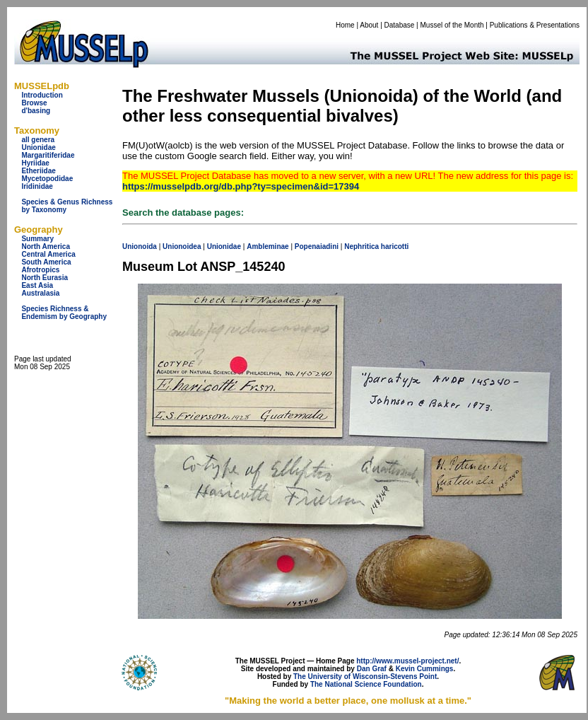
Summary (37, 239)
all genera (38, 140)
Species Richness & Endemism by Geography (64, 313)
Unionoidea (182, 246)
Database (400, 25)
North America (46, 246)
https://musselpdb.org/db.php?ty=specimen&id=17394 (241, 186)
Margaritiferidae (48, 155)
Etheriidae (38, 171)
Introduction (42, 95)
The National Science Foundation (366, 684)
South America (46, 262)
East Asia (37, 285)
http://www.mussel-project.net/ (407, 661)
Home (345, 25)
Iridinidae (37, 186)
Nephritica (361, 246)
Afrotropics (40, 270)
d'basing (36, 111)
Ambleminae (267, 246)
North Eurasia (45, 278)
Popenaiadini (317, 246)
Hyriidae (35, 163)
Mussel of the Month (452, 25)
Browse (34, 103)
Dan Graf (372, 669)
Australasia (40, 293)
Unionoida (140, 246)
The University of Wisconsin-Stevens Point (365, 677)
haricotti (395, 246)
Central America (48, 254)
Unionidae (38, 147)
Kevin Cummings (425, 669)
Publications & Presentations (535, 25)
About (369, 25)
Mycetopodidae (47, 179)
